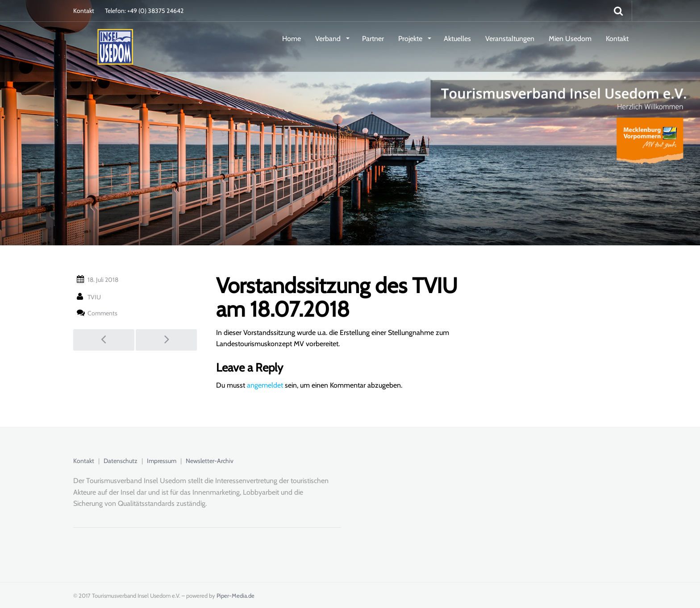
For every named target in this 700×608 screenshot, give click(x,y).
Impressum (162, 461)
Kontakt (84, 11)
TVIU (94, 297)
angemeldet (265, 385)
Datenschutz (121, 461)
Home (292, 39)
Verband (329, 39)
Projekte (411, 39)
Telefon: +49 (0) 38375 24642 (144, 11)
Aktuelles (457, 39)
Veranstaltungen (510, 39)
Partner (373, 39)
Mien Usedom (570, 39)
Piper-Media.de (235, 596)
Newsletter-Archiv (210, 461)
